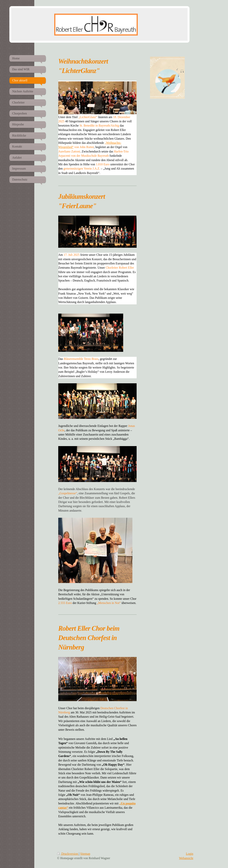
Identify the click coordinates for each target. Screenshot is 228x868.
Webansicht (186, 858)
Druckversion (68, 854)
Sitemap (85, 854)
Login (189, 854)
